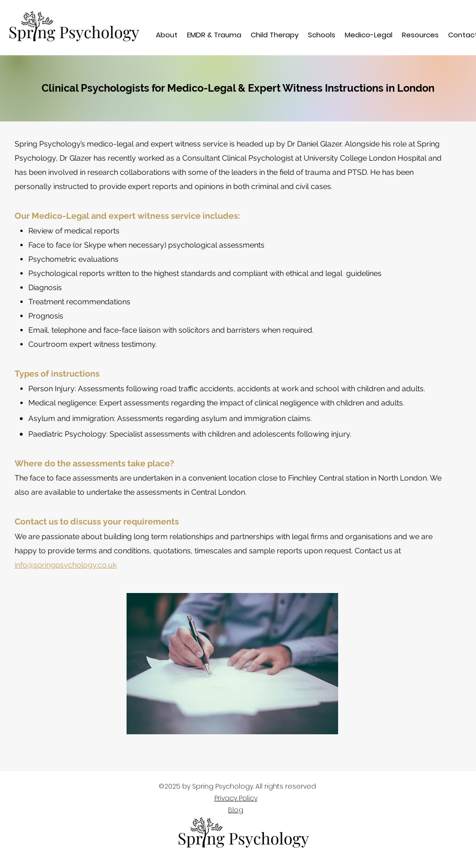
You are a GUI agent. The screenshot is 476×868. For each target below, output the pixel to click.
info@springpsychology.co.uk (66, 565)
